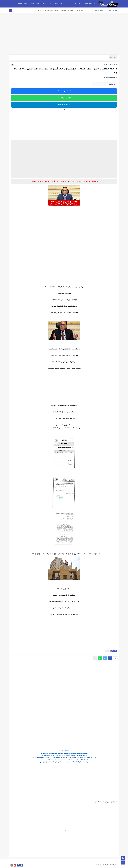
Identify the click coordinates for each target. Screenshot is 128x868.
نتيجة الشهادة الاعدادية (68, 11)
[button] (110, 658)
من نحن (69, 4)
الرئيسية (114, 65)
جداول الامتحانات (55, 11)
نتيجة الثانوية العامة (113, 11)
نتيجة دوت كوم (99, 865)
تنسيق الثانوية (102, 11)
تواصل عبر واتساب (64, 98)
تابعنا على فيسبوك (64, 91)
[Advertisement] (64, 39)
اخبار (105, 65)
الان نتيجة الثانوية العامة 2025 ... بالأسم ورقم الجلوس (47, 4)
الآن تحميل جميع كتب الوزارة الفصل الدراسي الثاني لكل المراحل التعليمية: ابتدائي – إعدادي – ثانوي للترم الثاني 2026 (64, 758)
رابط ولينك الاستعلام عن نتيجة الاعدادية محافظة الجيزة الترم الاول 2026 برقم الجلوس (64, 760)
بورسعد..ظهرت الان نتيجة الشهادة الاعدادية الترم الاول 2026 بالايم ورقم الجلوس (64, 756)
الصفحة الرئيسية (22, 4)
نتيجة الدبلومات (92, 11)
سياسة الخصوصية (89, 4)
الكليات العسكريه (44, 11)
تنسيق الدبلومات (81, 11)
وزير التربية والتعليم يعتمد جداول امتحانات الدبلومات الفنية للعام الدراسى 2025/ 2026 (64, 753)
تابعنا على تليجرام (64, 105)
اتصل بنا (77, 4)
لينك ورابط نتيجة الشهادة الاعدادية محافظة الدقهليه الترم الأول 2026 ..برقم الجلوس (64, 762)
